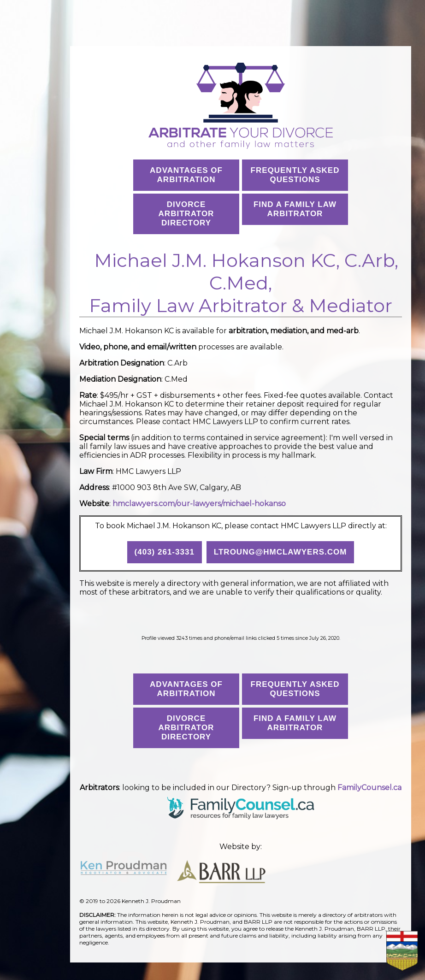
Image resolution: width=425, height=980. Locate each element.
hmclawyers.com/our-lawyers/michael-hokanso (199, 504)
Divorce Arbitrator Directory (186, 214)
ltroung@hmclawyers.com (280, 552)
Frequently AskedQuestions (295, 175)
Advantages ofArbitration (186, 175)
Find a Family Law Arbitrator (295, 209)
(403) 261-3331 (165, 552)
